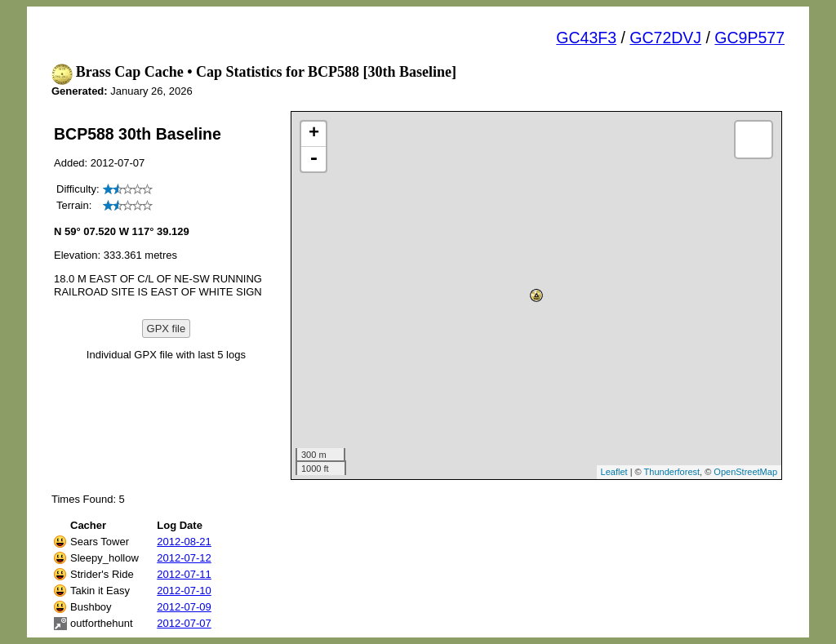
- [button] (313, 159)
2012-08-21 (184, 542)
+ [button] (314, 134)
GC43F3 (586, 38)
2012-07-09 (184, 607)
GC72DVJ (665, 38)
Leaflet (614, 472)
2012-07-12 (184, 558)
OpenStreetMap (745, 472)
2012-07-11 (184, 574)
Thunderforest (672, 472)
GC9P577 (749, 38)
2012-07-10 (184, 591)
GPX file (167, 329)
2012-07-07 (184, 623)
